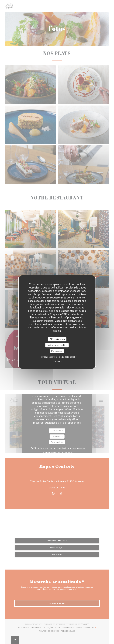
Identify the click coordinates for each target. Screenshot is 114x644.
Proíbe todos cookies (57, 345)
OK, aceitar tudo (57, 339)
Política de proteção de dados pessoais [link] (58, 357)
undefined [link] (58, 361)
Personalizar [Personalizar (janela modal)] (57, 351)
